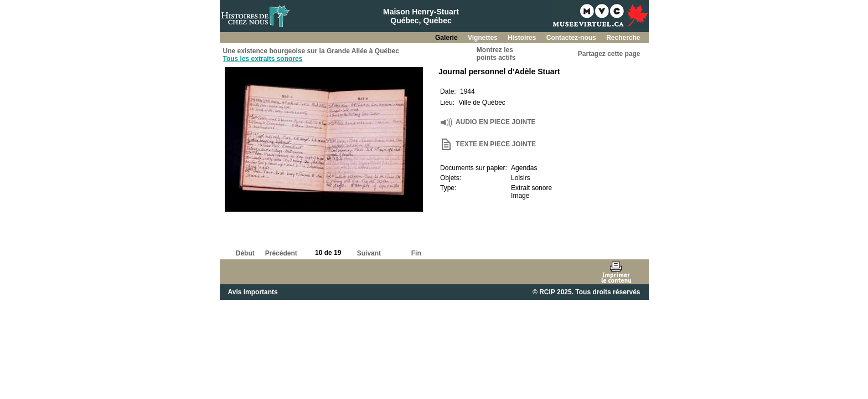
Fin (416, 253)
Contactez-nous (572, 38)
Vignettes (484, 38)
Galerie (447, 38)
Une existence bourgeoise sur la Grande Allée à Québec (311, 51)
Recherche (623, 38)
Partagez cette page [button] (609, 54)
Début (245, 253)
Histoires (523, 38)
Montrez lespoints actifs (496, 54)
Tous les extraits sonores (263, 59)
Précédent (281, 253)
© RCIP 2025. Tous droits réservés (586, 292)
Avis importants (253, 292)
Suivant (369, 253)
